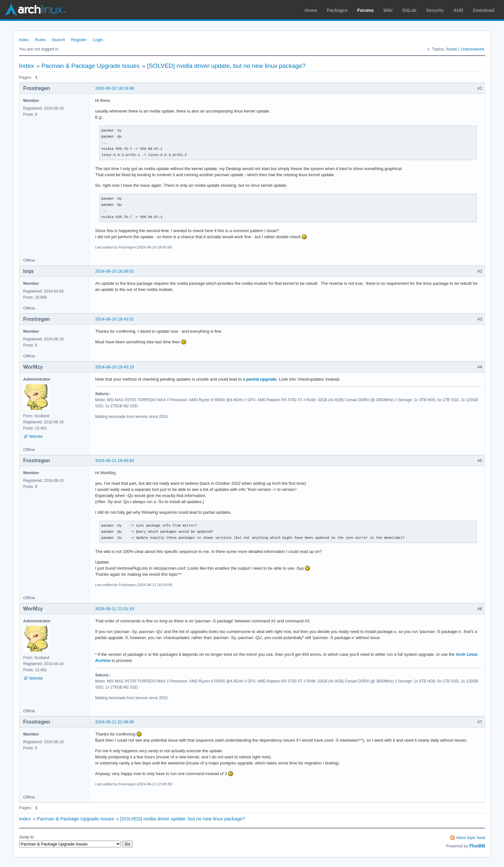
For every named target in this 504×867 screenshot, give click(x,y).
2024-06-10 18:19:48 (115, 88)
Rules (40, 40)
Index (24, 40)
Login (98, 40)
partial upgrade (262, 379)
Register (79, 40)
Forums (365, 10)
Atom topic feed (471, 838)
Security (435, 10)
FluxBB (477, 846)
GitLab (409, 10)
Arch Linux (35, 10)
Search (58, 40)
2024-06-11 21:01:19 (115, 609)
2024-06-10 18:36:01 (115, 271)
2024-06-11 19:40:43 (115, 461)
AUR (458, 10)
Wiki (388, 10)
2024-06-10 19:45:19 (115, 367)
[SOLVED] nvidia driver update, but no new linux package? (226, 66)
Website (36, 437)
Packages (337, 10)
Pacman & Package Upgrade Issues (90, 66)
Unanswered (472, 49)
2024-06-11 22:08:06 (115, 722)
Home (311, 10)
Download (484, 10)
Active (451, 49)
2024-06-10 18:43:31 (115, 319)
